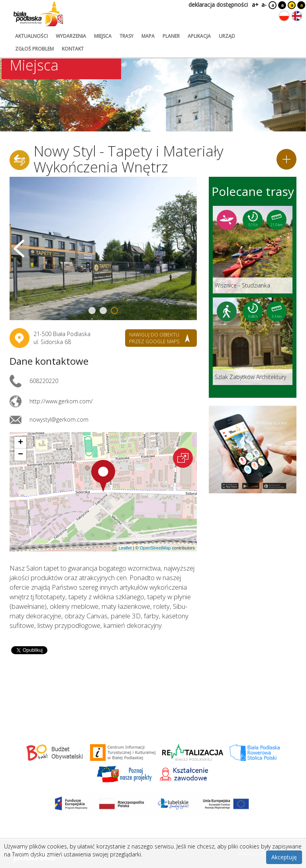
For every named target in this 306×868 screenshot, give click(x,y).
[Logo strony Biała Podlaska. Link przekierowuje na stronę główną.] (38, 14)
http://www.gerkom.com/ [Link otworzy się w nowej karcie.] (61, 401)
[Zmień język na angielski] (297, 16)
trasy (127, 36)
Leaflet (125, 548)
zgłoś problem (34, 49)
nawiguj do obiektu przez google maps (154, 338)
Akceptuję (284, 857)
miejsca (103, 36)
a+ (255, 5)
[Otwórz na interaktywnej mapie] (183, 458)
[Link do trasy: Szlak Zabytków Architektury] (253, 341)
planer (171, 36)
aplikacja (199, 36)
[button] (103, 476)
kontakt (73, 49)
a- (264, 5)
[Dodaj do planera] (286, 159)
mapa (148, 36)
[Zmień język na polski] (284, 16)
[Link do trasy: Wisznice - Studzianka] (253, 250)
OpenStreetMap (155, 548)
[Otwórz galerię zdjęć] (103, 248)
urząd (227, 36)
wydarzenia (71, 36)
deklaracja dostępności (218, 5)
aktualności (31, 36)
